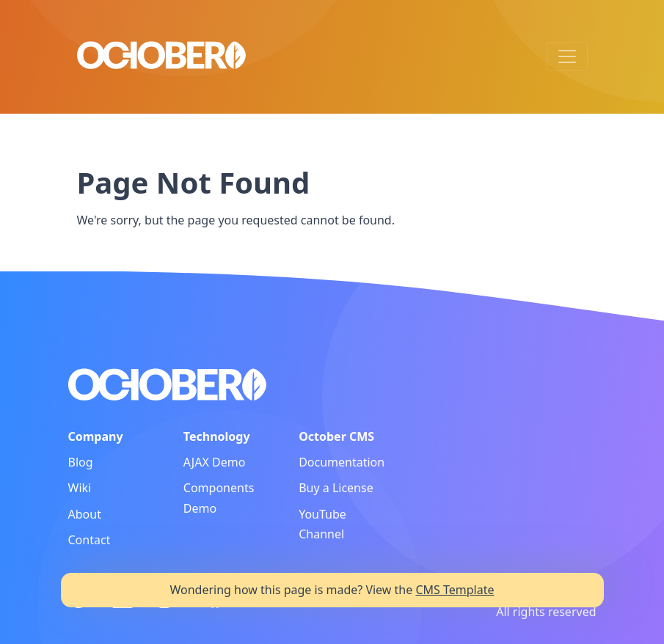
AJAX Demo (215, 462)
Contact (90, 540)
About (85, 514)
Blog (81, 462)
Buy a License (336, 488)
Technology (217, 436)
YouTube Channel (322, 524)
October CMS (336, 436)
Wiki (80, 488)
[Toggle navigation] (567, 56)
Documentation (342, 462)
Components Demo (219, 498)
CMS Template (455, 590)
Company (96, 436)
